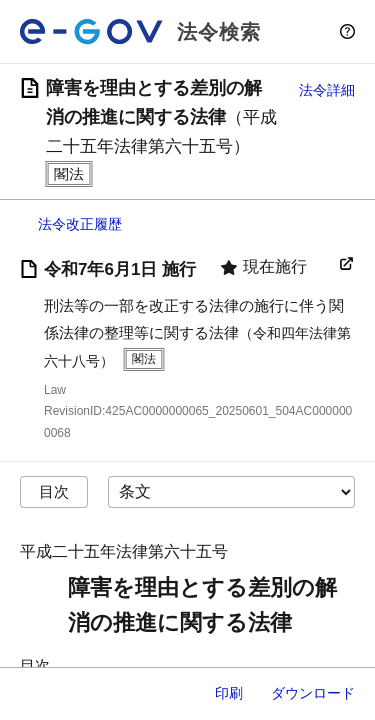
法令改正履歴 (80, 224)
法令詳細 (327, 90)
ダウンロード (313, 693)
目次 (54, 491)
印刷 (229, 693)
